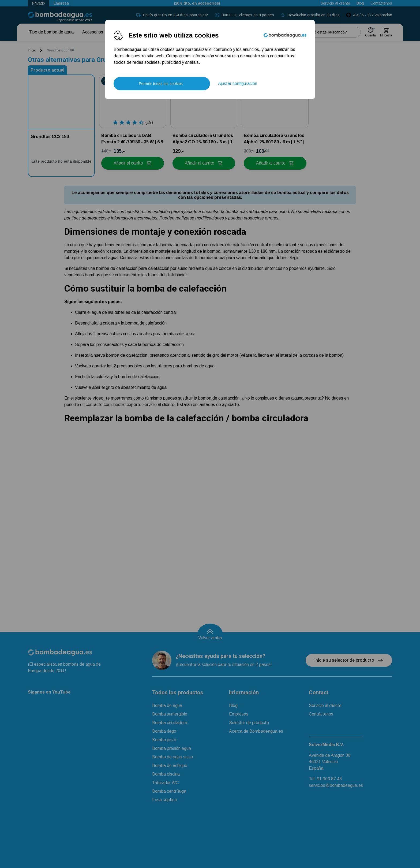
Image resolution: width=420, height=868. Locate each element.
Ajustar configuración (238, 83)
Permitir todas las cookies (161, 84)
